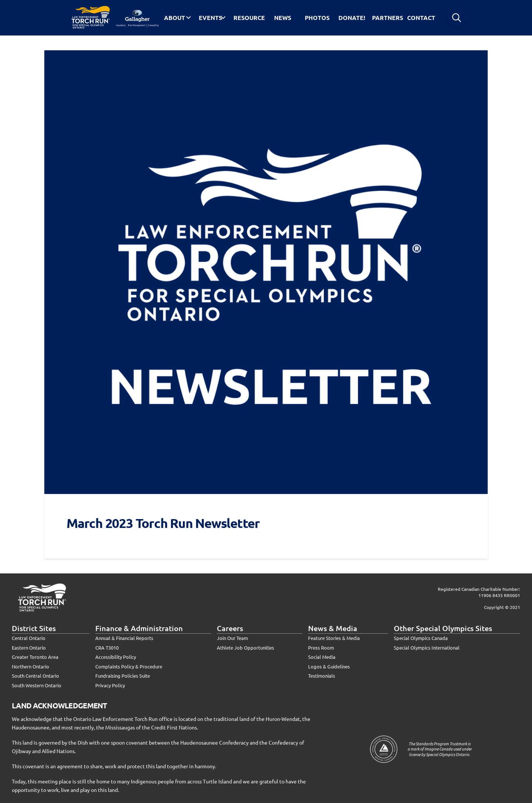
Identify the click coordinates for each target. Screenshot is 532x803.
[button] (457, 18)
